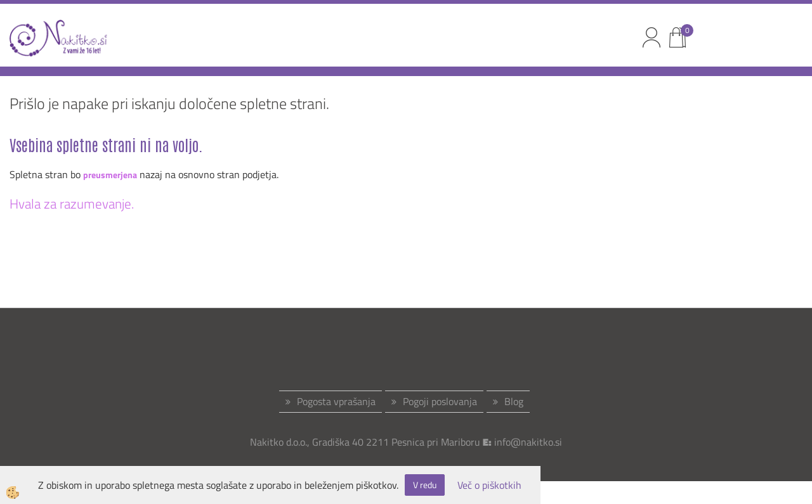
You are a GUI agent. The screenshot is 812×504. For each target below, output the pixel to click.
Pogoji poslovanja (440, 401)
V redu (425, 485)
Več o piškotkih (489, 485)
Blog (514, 401)
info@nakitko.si (528, 442)
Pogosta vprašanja (336, 401)
